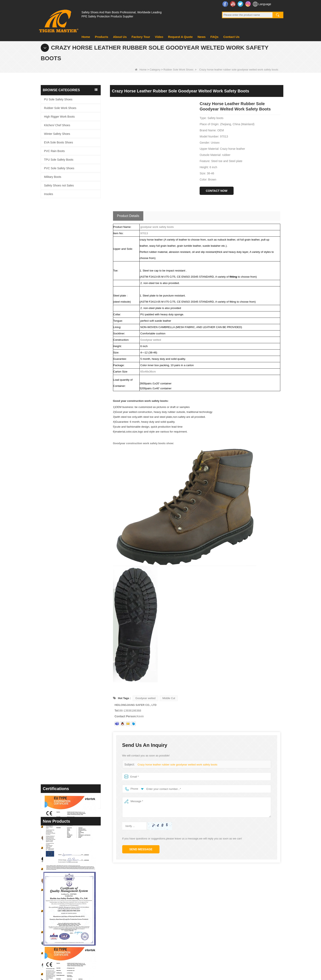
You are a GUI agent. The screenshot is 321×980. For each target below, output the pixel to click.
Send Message (141, 849)
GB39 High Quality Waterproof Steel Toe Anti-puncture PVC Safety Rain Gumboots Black (78, 625)
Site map (254, 958)
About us (121, 898)
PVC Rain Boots (54, 151)
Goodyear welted (145, 698)
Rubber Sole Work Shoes (178, 70)
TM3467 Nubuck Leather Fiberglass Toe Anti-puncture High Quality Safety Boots (78, 583)
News (202, 37)
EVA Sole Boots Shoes (58, 142)
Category (155, 70)
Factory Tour (141, 37)
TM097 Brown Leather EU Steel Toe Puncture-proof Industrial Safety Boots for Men (78, 646)
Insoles (49, 194)
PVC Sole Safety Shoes (59, 168)
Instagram (248, 4)
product (120, 909)
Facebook (226, 4)
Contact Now (217, 191)
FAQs (214, 37)
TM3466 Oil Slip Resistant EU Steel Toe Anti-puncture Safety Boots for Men (78, 667)
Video (159, 37)
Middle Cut (169, 698)
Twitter (241, 4)
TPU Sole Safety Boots (59, 160)
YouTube (233, 4)
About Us (120, 37)
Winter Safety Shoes (57, 134)
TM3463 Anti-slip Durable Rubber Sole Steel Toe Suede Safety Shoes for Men (78, 688)
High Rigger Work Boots (59, 117)
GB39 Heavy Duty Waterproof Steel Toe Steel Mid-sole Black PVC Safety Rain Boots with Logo (78, 604)
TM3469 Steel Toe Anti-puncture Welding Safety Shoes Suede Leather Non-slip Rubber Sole (78, 541)
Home (86, 37)
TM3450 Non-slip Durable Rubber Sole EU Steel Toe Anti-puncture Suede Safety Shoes (78, 730)
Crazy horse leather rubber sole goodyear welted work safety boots (177, 765)
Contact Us (231, 37)
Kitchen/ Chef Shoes (57, 125)
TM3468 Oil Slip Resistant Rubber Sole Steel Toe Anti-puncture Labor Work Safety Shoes (78, 562)
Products (101, 37)
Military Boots (53, 177)
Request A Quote (180, 37)
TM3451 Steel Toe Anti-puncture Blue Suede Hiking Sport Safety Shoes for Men (78, 709)
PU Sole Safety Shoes (58, 99)
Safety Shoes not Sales (59, 185)
